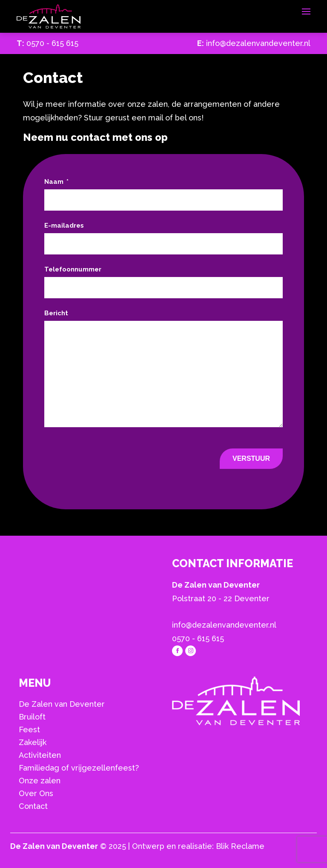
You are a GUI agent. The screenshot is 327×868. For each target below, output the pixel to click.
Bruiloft (32, 717)
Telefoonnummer (73, 269)
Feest (29, 730)
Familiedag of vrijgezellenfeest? (79, 768)
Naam (56, 182)
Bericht (56, 313)
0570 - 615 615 (52, 43)
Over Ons (36, 793)
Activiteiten (40, 755)
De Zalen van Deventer (62, 704)
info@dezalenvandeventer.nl (258, 43)
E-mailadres (64, 226)
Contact (33, 806)
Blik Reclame (240, 846)
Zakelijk (33, 742)
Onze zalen (40, 781)
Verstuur (251, 458)
